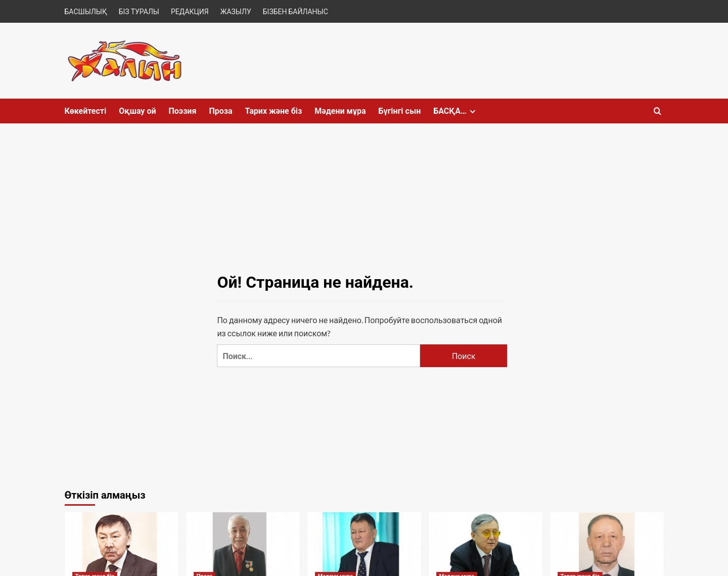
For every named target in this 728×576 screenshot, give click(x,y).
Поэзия (182, 111)
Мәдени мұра (340, 111)
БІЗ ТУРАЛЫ (139, 11)
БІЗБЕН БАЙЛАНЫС (295, 11)
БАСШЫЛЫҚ (86, 11)
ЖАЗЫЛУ (236, 11)
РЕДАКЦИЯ (190, 11)
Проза (220, 111)
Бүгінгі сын (399, 111)
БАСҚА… (456, 111)
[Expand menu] (472, 112)
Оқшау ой (137, 111)
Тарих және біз (274, 111)
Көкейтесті (86, 111)
